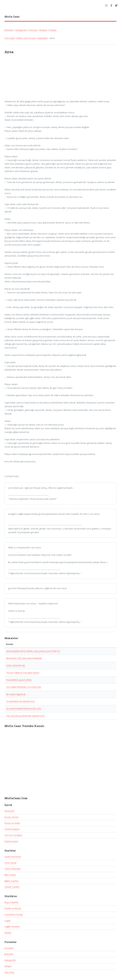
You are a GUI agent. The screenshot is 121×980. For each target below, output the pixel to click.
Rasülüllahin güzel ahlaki (19, 680)
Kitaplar (43, 30)
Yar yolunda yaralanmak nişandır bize (25, 716)
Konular (33, 30)
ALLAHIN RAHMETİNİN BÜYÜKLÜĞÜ (24, 709)
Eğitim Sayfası (12, 881)
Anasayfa (9, 811)
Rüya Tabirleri (12, 902)
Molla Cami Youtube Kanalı (24, 726)
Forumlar (9, 948)
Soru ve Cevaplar (13, 835)
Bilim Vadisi (10, 875)
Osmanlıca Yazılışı (14, 914)
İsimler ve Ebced (13, 908)
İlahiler (8, 933)
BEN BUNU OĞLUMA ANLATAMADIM (24, 658)
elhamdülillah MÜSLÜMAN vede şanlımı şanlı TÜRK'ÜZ (33, 651)
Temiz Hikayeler (13, 869)
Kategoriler (21, 30)
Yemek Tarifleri (12, 887)
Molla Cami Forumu (26, 38)
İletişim (53, 30)
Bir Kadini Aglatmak (16, 694)
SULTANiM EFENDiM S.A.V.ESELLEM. (24, 687)
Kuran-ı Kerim (11, 817)
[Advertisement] (48, 79)
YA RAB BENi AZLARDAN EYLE (21, 701)
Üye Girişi (9, 972)
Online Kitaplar (12, 829)
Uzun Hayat (10, 863)
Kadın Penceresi (13, 857)
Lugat (7, 921)
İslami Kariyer (11, 841)
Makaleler (43, 38)
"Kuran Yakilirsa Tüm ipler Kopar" (23, 673)
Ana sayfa (10, 38)
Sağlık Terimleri (12, 927)
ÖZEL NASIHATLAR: (16, 665)
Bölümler (9, 30)
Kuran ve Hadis (12, 823)
